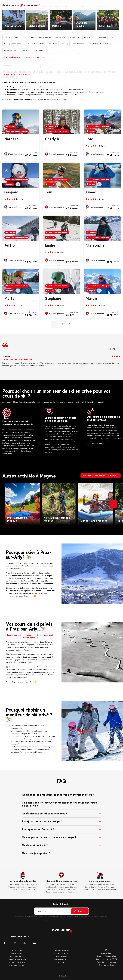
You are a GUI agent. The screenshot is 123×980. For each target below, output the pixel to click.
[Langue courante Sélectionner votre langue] (118, 5)
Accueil (35, 17)
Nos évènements (61, 959)
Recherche (94, 59)
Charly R (52, 139)
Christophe (95, 245)
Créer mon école (61, 953)
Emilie (50, 245)
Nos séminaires (78, 7)
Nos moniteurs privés (61, 7)
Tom (49, 192)
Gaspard (12, 192)
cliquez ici (75, 920)
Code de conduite (106, 965)
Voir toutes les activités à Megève (101, 476)
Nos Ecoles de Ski (17, 956)
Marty (9, 298)
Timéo (91, 192)
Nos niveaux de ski (17, 965)
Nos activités (30, 7)
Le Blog (61, 962)
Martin (91, 298)
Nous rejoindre (61, 956)
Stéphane (53, 298)
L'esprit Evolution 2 (62, 950)
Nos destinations (44, 7)
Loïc (89, 139)
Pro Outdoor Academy (17, 962)
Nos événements (93, 7)
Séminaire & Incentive (17, 959)
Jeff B (9, 245)
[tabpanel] (23, 881)
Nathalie (11, 139)
